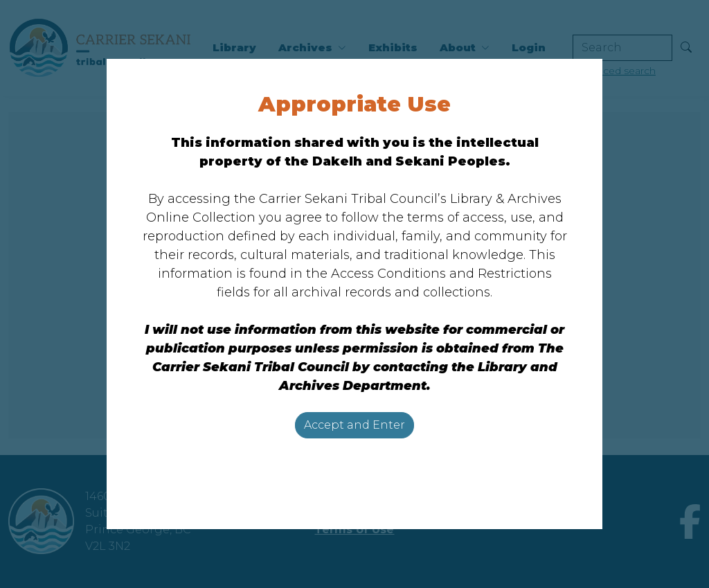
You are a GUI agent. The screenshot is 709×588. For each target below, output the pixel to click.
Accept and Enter (354, 425)
